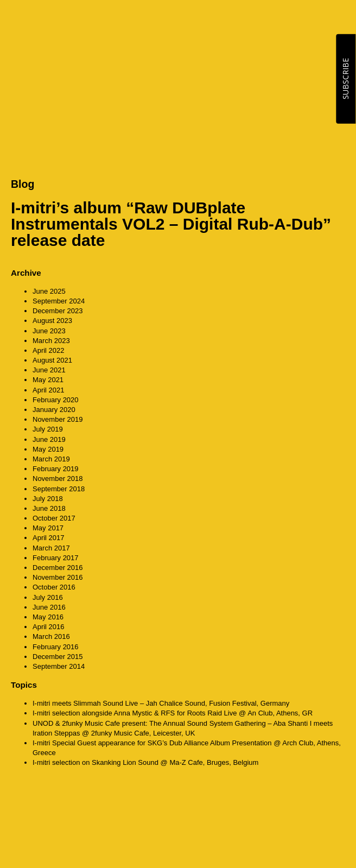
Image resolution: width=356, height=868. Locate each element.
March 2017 (51, 548)
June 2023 (49, 331)
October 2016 (54, 587)
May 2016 (48, 617)
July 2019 (48, 429)
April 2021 (49, 390)
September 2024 (59, 301)
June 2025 (49, 291)
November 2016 (58, 577)
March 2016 (51, 636)
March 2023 (51, 341)
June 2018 (49, 508)
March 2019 (51, 459)
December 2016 (58, 568)
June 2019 (49, 439)
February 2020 (56, 400)
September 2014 (59, 666)
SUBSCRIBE (345, 79)
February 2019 (56, 469)
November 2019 (58, 419)
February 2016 (56, 647)
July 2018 (48, 499)
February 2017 (56, 558)
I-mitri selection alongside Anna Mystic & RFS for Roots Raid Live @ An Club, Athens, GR (173, 713)
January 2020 (54, 410)
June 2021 (49, 370)
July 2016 (48, 597)
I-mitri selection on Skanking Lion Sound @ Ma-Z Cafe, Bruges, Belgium (145, 762)
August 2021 (52, 360)
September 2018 (59, 489)
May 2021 (48, 380)
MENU (334, 21)
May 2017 (48, 528)
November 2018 (58, 479)
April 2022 (49, 350)
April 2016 (49, 627)
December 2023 (58, 311)
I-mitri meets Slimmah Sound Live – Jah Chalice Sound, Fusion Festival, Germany (161, 703)
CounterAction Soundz (79, 22)
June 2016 (49, 607)
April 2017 (49, 538)
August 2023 (52, 321)
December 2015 (58, 657)
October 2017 (54, 518)
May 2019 (48, 449)
